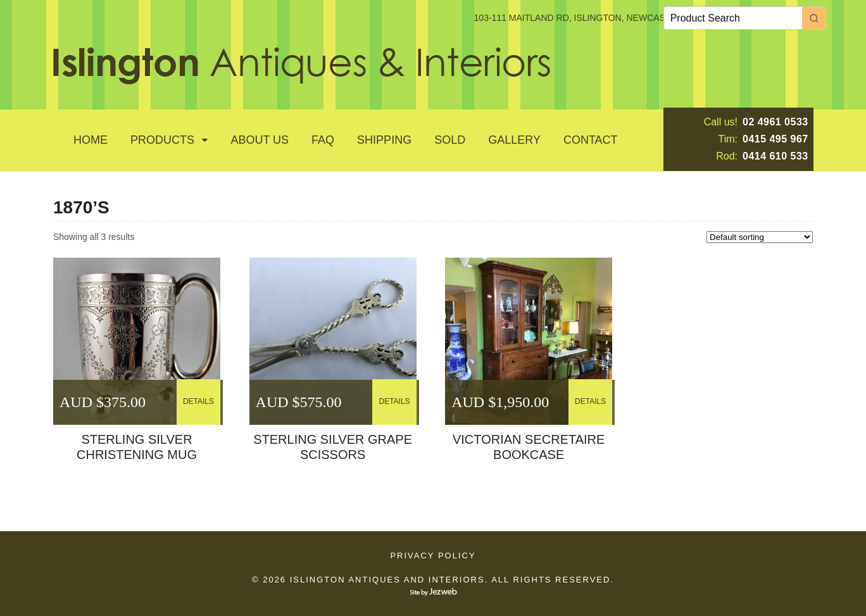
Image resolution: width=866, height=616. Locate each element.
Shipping (384, 140)
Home (91, 140)
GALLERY (514, 140)
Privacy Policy (433, 556)
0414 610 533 (775, 156)
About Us (260, 140)
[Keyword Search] (733, 18)
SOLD (450, 140)
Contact (591, 140)
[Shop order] (760, 237)
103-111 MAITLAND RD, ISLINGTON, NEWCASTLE (578, 18)
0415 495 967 (775, 139)
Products (162, 140)
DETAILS (198, 401)
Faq (323, 140)
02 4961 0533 (775, 122)
